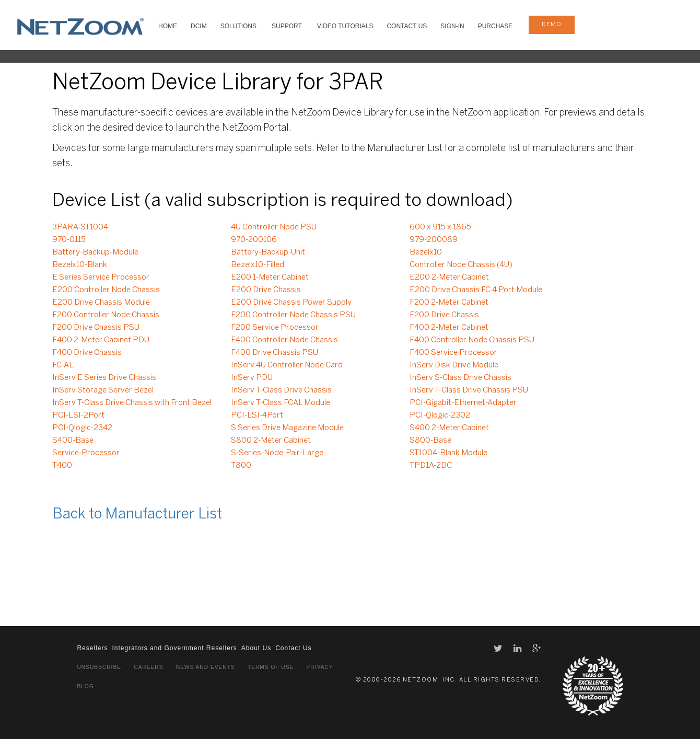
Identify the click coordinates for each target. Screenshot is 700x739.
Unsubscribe (99, 667)
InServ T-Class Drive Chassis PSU (469, 390)
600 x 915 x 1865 (440, 227)
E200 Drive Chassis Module (101, 303)
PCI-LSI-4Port (257, 415)
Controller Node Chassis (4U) (461, 265)
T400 (62, 466)
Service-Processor (86, 453)
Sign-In (452, 26)
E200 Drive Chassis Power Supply (291, 303)
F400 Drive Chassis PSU (275, 353)
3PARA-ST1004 (80, 227)
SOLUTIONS (238, 26)
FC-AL (63, 365)
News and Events (206, 667)
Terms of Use (271, 667)
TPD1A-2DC (431, 466)
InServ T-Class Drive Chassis (281, 390)
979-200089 (434, 240)
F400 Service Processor (453, 353)
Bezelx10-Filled (258, 265)
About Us (256, 648)
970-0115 (69, 240)
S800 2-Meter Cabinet (271, 441)
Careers (148, 667)
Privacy (320, 667)
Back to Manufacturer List (137, 515)
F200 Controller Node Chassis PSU (293, 315)
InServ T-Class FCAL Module (281, 403)
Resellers (92, 648)
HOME (168, 26)
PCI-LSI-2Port (78, 415)
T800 (241, 466)
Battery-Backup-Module (95, 252)
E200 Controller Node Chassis (106, 290)
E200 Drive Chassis (266, 290)
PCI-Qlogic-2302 (440, 415)
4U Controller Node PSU (274, 227)
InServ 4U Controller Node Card (287, 365)
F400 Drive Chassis (87, 353)
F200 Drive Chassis (444, 315)
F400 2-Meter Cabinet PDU (101, 340)
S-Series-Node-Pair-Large (277, 453)
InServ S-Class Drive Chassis (460, 378)
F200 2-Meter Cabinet (449, 303)
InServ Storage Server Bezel (103, 390)
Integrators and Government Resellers (174, 648)
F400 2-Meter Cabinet (449, 328)
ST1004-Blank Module (448, 453)
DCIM (199, 26)
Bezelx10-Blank (80, 265)
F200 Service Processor (275, 328)
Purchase (495, 26)
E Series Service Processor (101, 278)
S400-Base (73, 441)
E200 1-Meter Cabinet (270, 278)
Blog (85, 686)
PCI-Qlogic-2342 (82, 428)
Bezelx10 (426, 252)
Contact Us (407, 26)
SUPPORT (287, 26)
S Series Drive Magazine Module (287, 428)
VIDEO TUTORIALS (345, 26)
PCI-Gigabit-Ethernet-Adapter (463, 403)
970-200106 (254, 240)
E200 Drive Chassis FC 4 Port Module (476, 290)
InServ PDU (252, 378)
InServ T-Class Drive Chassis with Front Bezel (132, 403)
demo (552, 25)
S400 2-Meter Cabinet (449, 428)
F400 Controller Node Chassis (284, 340)
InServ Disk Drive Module (454, 365)
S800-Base (430, 441)
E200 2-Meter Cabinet (449, 278)
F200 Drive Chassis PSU (96, 328)
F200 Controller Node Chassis (106, 315)
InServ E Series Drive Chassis (104, 378)
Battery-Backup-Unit (268, 252)
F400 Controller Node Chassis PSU (472, 340)
